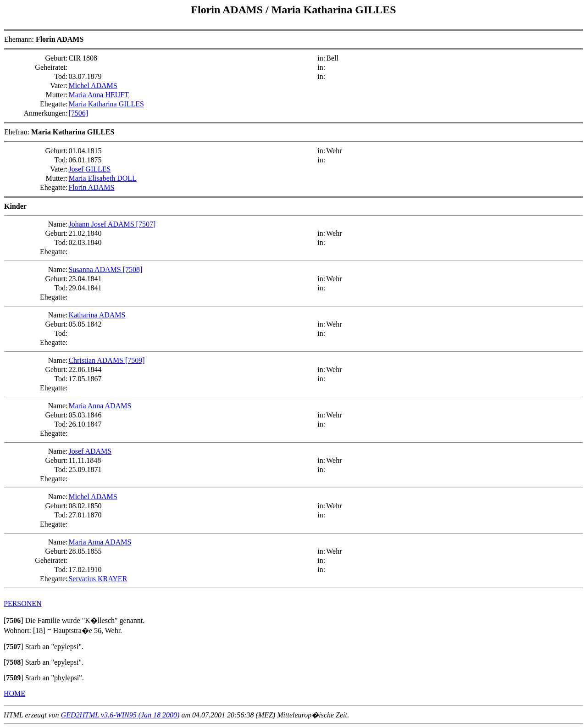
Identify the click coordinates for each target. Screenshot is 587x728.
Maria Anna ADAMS (100, 406)
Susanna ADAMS (95, 270)
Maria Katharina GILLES (334, 10)
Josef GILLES (89, 169)
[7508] (133, 270)
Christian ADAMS (97, 360)
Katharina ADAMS (97, 315)
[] (14, 620)
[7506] (78, 113)
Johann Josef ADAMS (102, 224)
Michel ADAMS (93, 86)
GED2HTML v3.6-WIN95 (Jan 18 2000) (120, 715)
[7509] (135, 360)
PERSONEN (23, 603)
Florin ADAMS (228, 10)
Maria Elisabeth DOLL (102, 178)
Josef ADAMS (90, 451)
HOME (14, 693)
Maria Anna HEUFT (99, 95)
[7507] (146, 224)
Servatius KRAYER (98, 579)
